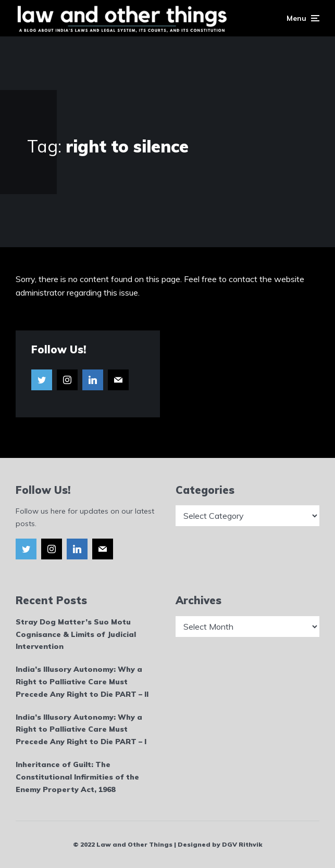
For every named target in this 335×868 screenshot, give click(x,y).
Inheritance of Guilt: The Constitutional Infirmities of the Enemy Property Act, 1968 (77, 777)
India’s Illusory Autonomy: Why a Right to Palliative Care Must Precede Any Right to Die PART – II (82, 682)
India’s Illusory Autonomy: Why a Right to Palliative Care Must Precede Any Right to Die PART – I (81, 730)
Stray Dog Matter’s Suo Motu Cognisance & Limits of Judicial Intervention (76, 634)
